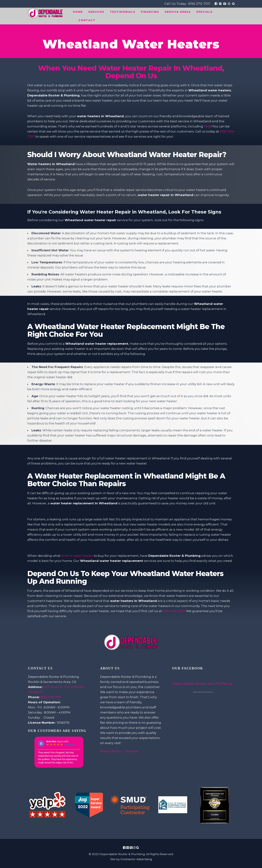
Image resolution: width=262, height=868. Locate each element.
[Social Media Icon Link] (124, 848)
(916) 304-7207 (174, 611)
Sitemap (132, 751)
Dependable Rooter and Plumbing (202, 684)
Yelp (207, 126)
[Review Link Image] (47, 805)
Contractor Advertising (136, 859)
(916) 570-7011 (199, 4)
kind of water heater (77, 556)
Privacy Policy (111, 751)
